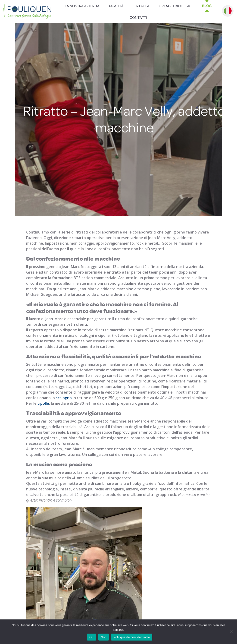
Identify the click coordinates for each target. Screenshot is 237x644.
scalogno (64, 398)
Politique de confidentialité (132, 637)
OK (92, 637)
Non (104, 637)
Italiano (228, 11)
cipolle (43, 403)
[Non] (231, 632)
